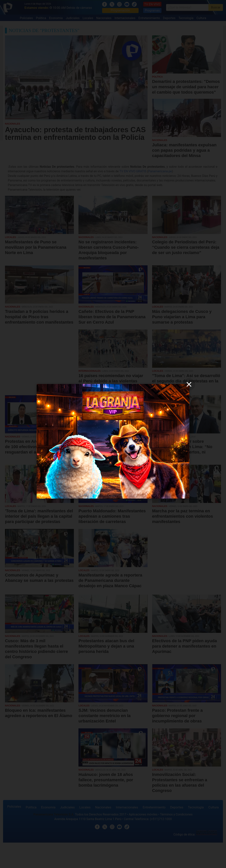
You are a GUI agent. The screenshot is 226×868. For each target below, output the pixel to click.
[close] (189, 384)
